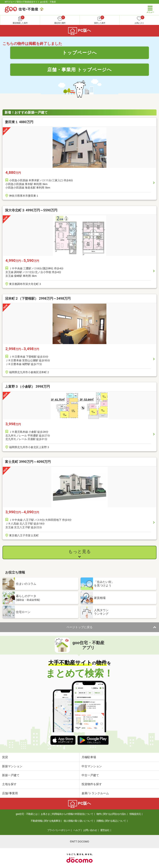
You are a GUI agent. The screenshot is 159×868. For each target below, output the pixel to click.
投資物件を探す (92, 784)
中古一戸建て (90, 775)
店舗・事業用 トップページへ (79, 70)
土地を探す (9, 784)
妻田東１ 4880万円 (19, 122)
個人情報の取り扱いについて (78, 821)
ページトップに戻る (79, 627)
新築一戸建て (11, 775)
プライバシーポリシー (59, 830)
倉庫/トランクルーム (95, 793)
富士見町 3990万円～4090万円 (28, 462)
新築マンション (12, 766)
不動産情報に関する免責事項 (45, 821)
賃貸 (5, 757)
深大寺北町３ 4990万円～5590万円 (31, 210)
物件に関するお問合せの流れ (111, 814)
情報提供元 (135, 814)
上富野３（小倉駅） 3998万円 (27, 387)
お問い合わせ (90, 830)
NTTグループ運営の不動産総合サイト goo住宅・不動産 (30, 2)
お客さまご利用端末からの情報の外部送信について (67, 814)
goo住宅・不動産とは (27, 814)
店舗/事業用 (10, 793)
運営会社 (105, 830)
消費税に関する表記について (111, 821)
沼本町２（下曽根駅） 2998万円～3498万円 (38, 299)
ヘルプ (77, 830)
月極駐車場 (89, 757)
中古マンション (92, 766)
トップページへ (80, 53)
